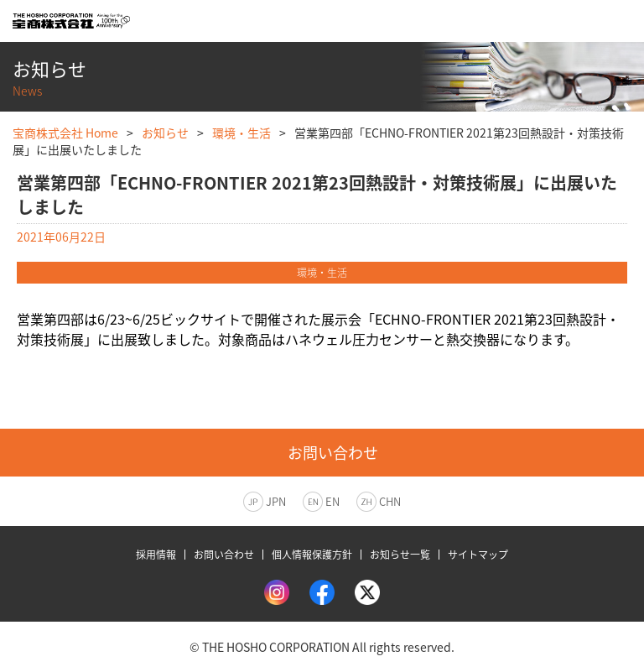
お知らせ (165, 133)
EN (332, 501)
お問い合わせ (224, 555)
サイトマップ (478, 555)
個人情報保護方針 (312, 555)
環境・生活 (241, 133)
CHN (390, 501)
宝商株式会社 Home (65, 133)
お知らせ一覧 (400, 555)
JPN (276, 501)
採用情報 (156, 555)
